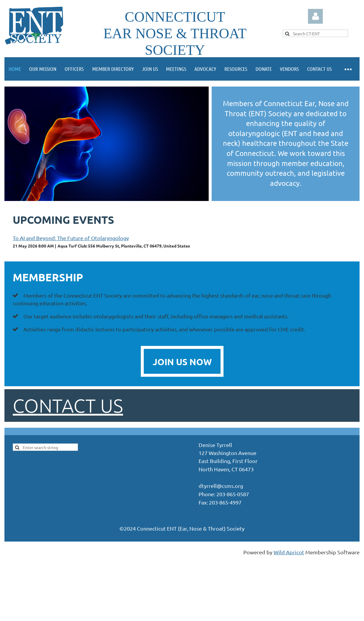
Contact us (68, 405)
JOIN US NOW (182, 362)
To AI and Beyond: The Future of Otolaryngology (71, 238)
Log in (315, 16)
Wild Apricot (289, 552)
